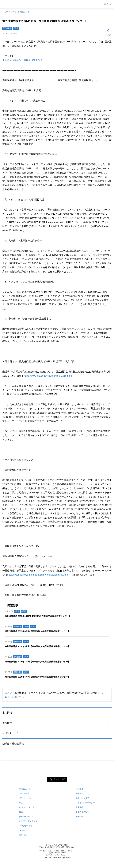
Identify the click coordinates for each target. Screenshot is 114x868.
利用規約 (79, 807)
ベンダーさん (25, 798)
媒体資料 (79, 793)
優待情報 (7, 723)
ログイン (108, 4)
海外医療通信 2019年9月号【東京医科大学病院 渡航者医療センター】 (37, 631)
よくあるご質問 (82, 812)
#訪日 (24, 611)
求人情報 (7, 713)
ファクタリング (26, 826)
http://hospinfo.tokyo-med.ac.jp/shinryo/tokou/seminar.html (38, 575)
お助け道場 (24, 793)
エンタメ (23, 835)
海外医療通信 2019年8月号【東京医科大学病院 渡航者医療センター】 (37, 646)
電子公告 (79, 817)
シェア (108, 31)
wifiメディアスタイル (28, 821)
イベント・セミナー (13, 733)
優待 (21, 812)
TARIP (22, 830)
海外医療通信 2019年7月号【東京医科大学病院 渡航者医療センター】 (37, 662)
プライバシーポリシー (85, 803)
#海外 (16, 28)
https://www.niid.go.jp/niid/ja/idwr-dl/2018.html (48, 376)
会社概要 (79, 789)
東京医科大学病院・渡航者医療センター (24, 60)
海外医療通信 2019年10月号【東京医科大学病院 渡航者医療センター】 (38, 616)
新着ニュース (24, 12)
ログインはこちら (14, 697)
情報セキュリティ (83, 798)
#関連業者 (7, 28)
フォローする (59, 779)
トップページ (8, 12)
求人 (21, 803)
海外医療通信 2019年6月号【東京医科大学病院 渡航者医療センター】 (37, 677)
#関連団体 (18, 657)
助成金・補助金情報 (13, 744)
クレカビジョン (26, 817)
